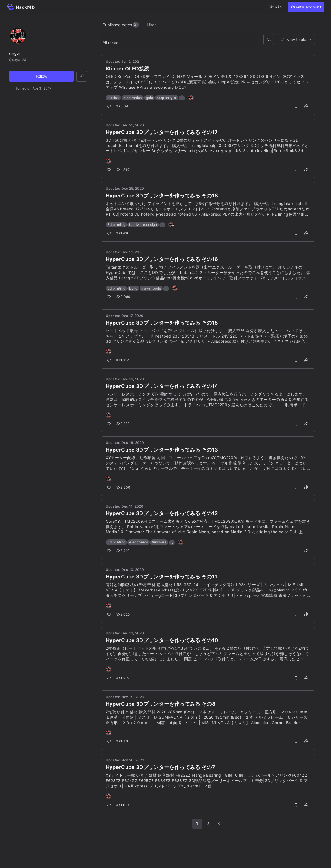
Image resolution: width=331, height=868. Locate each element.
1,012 (123, 360)
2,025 (123, 614)
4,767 (123, 170)
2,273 (123, 424)
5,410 (123, 551)
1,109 (122, 805)
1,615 (122, 678)
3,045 (123, 106)
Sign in (275, 7)
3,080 (123, 297)
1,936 (123, 233)
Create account (306, 7)
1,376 (123, 741)
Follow (42, 76)
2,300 (123, 487)
